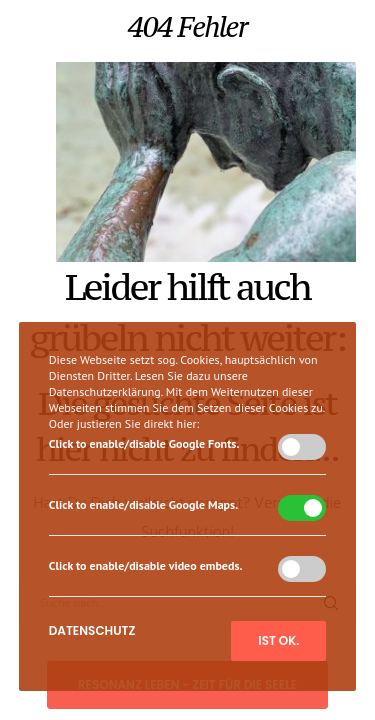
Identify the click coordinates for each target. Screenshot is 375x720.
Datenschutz (92, 630)
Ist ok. (278, 640)
